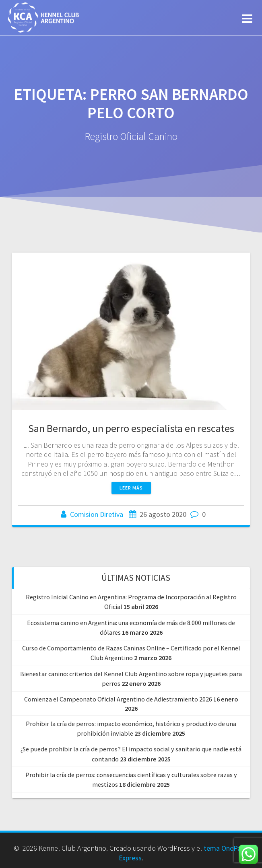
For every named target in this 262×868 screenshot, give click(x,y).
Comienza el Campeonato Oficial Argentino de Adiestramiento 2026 (118, 699)
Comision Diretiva (97, 514)
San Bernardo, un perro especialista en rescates (131, 428)
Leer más (131, 488)
